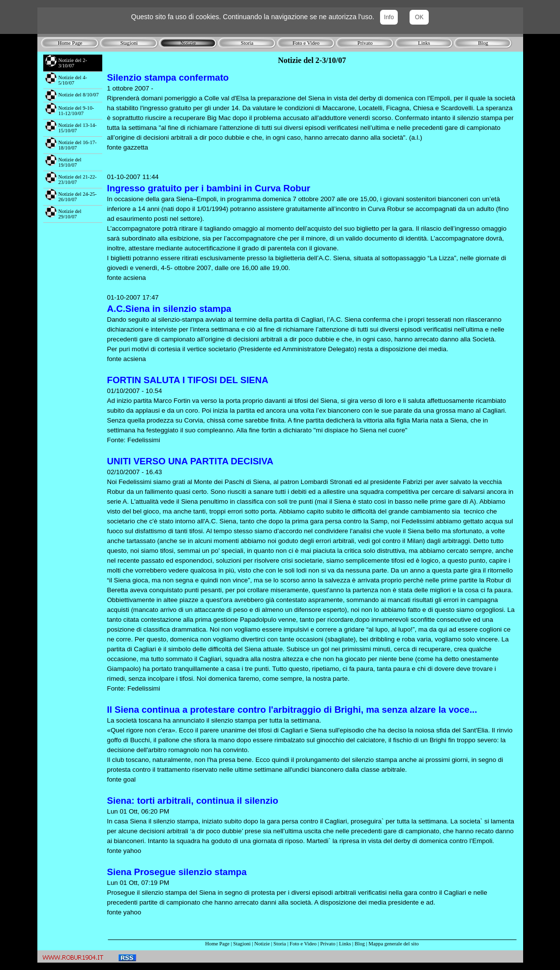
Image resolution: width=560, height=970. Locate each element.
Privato (328, 944)
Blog (360, 944)
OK (419, 17)
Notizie (262, 944)
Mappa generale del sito (394, 944)
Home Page (217, 944)
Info (389, 17)
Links (345, 944)
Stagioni (242, 944)
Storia (280, 944)
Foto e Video (303, 944)
